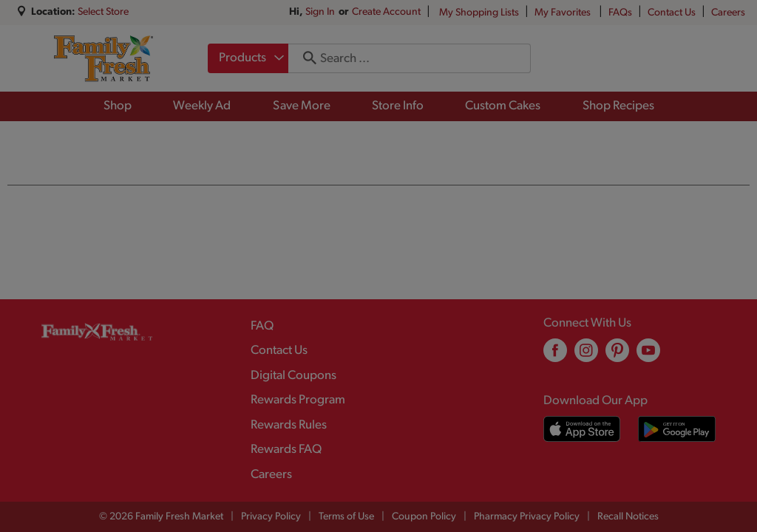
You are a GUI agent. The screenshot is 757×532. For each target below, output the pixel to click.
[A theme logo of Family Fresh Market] (103, 58)
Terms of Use (346, 517)
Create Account (386, 12)
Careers (728, 13)
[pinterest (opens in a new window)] (617, 356)
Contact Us (672, 13)
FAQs (620, 13)
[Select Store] (104, 12)
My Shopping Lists (479, 13)
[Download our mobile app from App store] (582, 429)
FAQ (262, 326)
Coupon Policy (424, 517)
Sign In (320, 12)
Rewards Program (298, 400)
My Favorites (564, 13)
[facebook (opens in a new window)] (555, 356)
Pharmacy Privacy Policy (527, 517)
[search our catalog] (305, 58)
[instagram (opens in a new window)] (586, 356)
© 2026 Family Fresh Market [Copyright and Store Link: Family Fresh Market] (161, 517)
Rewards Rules (289, 425)
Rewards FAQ (286, 450)
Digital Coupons (293, 376)
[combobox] (248, 58)
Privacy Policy (271, 517)
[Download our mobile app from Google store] (677, 429)
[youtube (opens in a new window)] (648, 356)
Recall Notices (628, 517)
